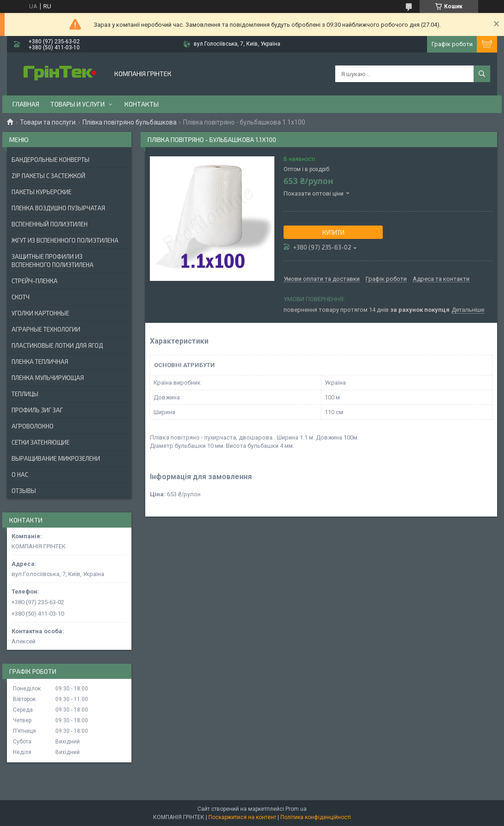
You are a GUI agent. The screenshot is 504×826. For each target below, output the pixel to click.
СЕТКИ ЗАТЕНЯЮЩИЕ (41, 442)
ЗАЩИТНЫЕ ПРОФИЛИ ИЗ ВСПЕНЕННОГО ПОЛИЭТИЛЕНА (53, 261)
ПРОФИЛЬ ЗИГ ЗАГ (37, 410)
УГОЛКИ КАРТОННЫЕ (40, 313)
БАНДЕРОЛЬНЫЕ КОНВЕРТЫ (50, 160)
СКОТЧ (21, 297)
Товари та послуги (48, 122)
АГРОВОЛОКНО (33, 426)
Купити (333, 232)
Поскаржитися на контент (242, 817)
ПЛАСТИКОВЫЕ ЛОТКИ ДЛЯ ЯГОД (57, 345)
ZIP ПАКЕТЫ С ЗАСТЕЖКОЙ (48, 176)
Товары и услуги (77, 104)
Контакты (142, 104)
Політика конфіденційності (316, 817)
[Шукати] (482, 74)
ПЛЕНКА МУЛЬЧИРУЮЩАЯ (48, 378)
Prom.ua (296, 809)
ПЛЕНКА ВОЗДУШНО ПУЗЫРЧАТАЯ (58, 208)
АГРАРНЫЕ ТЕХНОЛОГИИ (46, 329)
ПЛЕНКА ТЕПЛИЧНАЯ (40, 362)
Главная (26, 104)
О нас (20, 475)
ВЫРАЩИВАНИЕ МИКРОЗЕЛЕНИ (56, 458)
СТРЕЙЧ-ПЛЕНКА (35, 281)
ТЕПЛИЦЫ (25, 394)
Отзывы (24, 491)
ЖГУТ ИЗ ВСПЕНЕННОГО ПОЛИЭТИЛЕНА (65, 240)
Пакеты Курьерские (42, 192)
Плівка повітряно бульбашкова (130, 122)
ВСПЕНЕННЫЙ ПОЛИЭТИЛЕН (50, 224)
